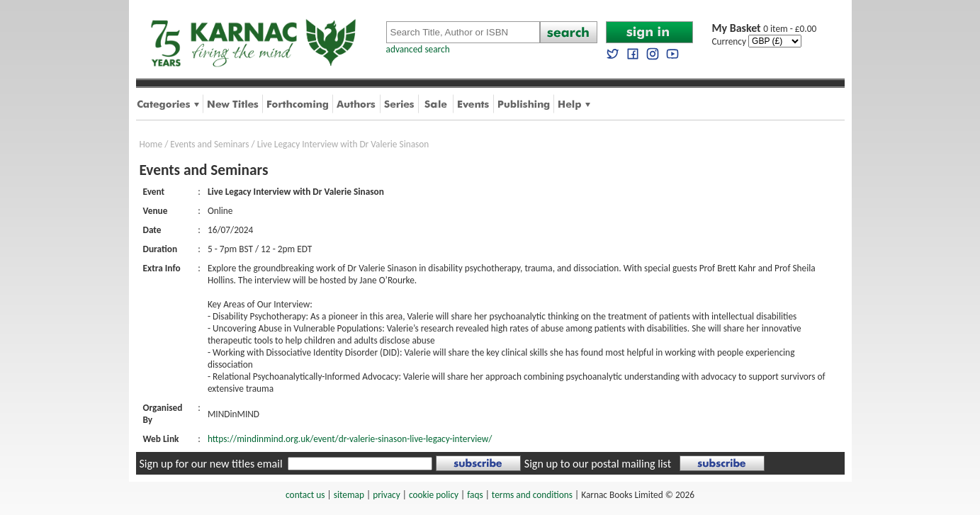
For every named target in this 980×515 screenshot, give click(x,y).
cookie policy (434, 495)
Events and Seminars (209, 144)
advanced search (418, 49)
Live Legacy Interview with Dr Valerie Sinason (343, 144)
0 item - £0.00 (765, 29)
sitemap (349, 495)
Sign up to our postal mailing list (598, 464)
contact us (305, 495)
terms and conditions (532, 495)
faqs (475, 495)
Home (151, 144)
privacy (387, 495)
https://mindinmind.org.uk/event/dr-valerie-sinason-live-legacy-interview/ (350, 439)
